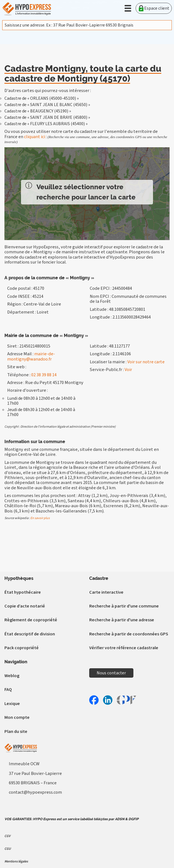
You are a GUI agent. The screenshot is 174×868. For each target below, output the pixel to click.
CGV (7, 836)
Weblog (12, 676)
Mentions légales (16, 861)
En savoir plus (40, 518)
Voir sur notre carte (146, 362)
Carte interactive (106, 592)
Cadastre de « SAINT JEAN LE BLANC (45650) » (47, 105)
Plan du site (16, 732)
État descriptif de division (30, 634)
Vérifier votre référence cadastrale (124, 648)
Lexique (12, 704)
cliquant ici (35, 137)
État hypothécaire (23, 592)
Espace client (154, 8)
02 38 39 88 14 (44, 375)
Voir (128, 370)
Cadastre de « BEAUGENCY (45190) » (38, 111)
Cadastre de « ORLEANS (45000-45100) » (42, 98)
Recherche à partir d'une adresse (122, 620)
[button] (128, 8)
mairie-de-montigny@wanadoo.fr (31, 356)
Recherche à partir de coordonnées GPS (129, 634)
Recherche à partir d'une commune (124, 606)
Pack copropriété (22, 648)
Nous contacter (111, 673)
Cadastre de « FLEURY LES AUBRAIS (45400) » (46, 124)
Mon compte (17, 717)
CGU (8, 849)
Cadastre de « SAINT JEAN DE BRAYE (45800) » (47, 117)
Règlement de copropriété (31, 620)
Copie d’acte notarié (25, 606)
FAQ (8, 690)
